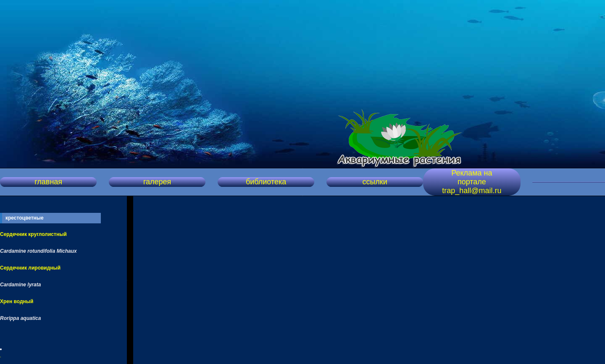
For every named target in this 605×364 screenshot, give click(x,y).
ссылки (375, 182)
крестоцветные (25, 218)
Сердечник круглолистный (33, 234)
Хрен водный (17, 301)
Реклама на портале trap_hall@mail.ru (472, 182)
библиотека (266, 182)
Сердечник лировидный (30, 268)
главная (48, 182)
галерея (157, 182)
